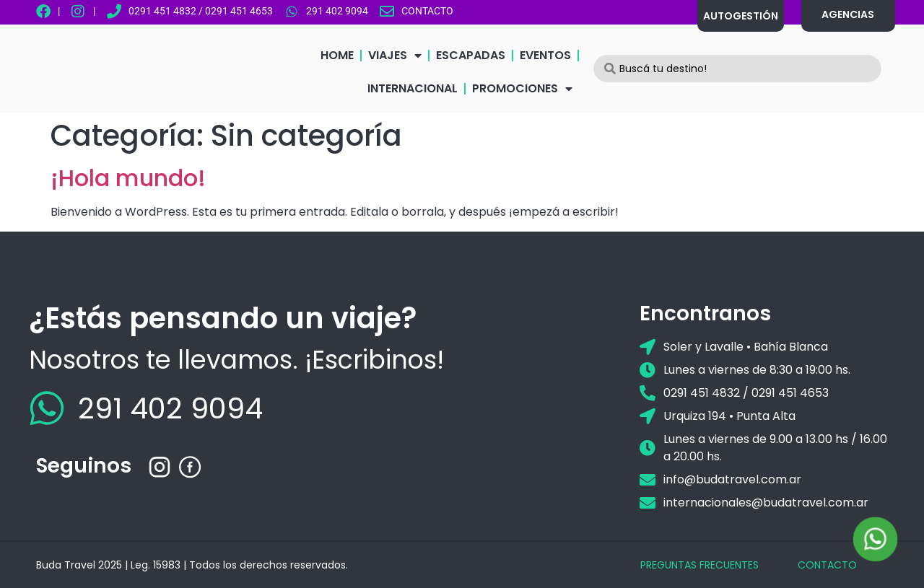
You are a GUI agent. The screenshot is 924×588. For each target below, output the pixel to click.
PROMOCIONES (522, 89)
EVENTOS (545, 55)
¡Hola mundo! (128, 178)
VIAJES (395, 56)
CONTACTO (827, 565)
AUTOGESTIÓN (741, 16)
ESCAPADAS (471, 55)
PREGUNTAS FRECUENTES (699, 565)
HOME (337, 55)
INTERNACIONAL (413, 88)
